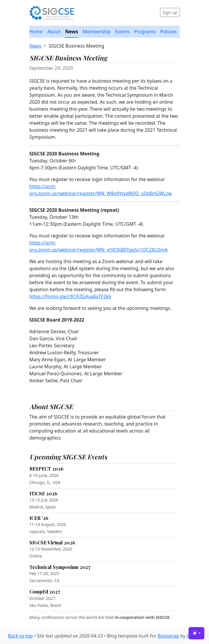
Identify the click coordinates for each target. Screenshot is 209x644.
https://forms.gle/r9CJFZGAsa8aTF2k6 (70, 296)
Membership (96, 32)
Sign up (170, 12)
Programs (145, 32)
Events (122, 32)
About (54, 32)
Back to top (21, 636)
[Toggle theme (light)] (196, 633)
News (71, 32)
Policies (168, 32)
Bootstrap (168, 636)
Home (36, 32)
